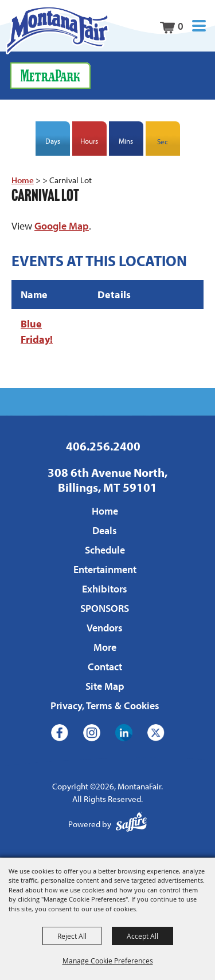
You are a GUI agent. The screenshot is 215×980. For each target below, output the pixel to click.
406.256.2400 (103, 446)
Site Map (105, 686)
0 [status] (181, 26)
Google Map (62, 226)
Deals (105, 530)
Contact (105, 667)
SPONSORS (105, 608)
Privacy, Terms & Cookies (105, 706)
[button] (199, 26)
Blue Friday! (37, 331)
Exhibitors (105, 589)
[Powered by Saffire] (131, 825)
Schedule (105, 550)
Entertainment (105, 569)
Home (23, 180)
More (105, 647)
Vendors (105, 628)
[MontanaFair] (57, 30)
